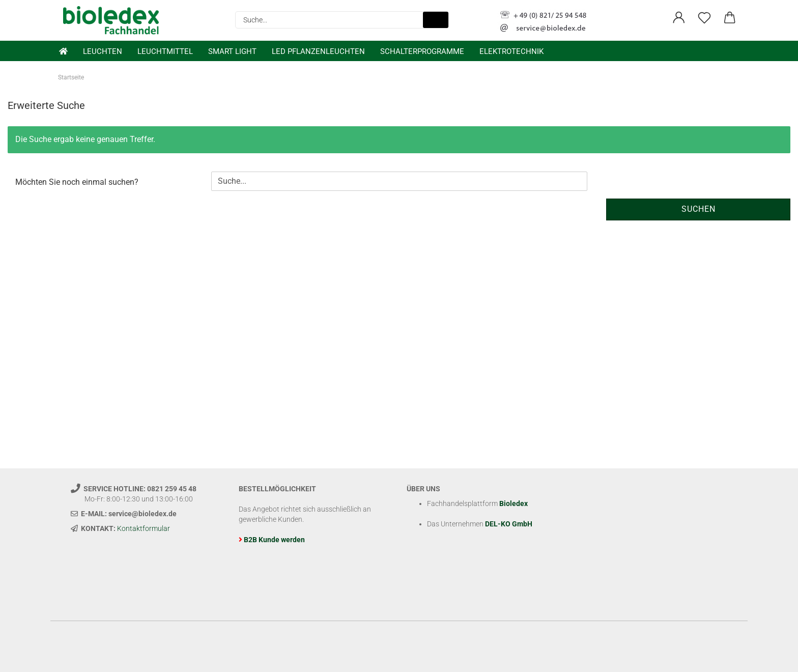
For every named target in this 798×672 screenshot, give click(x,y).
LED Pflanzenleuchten (318, 51)
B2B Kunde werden (274, 540)
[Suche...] (436, 20)
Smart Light (232, 51)
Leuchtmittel (165, 51)
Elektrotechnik (511, 51)
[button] (679, 18)
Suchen (699, 209)
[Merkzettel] (704, 18)
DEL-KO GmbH (509, 524)
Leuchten (103, 51)
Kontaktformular (144, 528)
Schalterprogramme (422, 51)
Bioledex (514, 503)
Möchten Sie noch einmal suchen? (77, 182)
